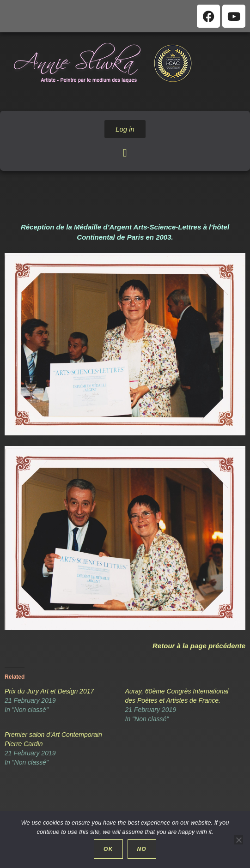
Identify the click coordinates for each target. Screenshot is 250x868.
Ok (108, 849)
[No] (238, 840)
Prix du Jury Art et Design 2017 (49, 691)
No (142, 849)
